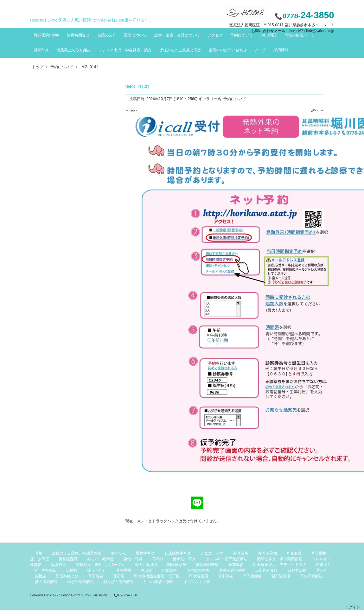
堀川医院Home (47, 35)
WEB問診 (269, 35)
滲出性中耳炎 (184, 559)
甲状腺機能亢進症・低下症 (157, 576)
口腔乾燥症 (297, 570)
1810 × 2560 (185, 99)
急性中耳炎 (133, 559)
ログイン (353, 607)
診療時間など (78, 35)
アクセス (215, 35)
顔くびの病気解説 (118, 582)
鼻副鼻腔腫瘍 (207, 565)
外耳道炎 (241, 553)
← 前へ (132, 110)
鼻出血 (146, 570)
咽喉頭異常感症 (232, 570)
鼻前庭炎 (236, 565)
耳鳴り (158, 559)
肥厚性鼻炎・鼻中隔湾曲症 (280, 559)
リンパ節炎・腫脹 (159, 582)
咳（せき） (97, 570)
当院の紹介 (107, 35)
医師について (135, 35)
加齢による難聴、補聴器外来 (77, 553)
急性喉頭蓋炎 (198, 570)
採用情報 (281, 50)
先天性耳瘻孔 (146, 565)
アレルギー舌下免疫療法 (227, 559)
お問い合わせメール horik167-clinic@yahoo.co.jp (293, 31)
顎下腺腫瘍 (281, 576)
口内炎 (72, 570)
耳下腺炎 (96, 576)
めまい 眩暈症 (100, 559)
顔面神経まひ (67, 576)
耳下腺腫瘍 (252, 576)
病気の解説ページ (300, 35)
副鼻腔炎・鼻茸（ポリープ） (100, 565)
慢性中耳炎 (145, 553)
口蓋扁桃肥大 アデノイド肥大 (280, 565)
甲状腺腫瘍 (199, 576)
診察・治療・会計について (177, 35)
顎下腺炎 (226, 576)
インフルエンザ (197, 582)
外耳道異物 (267, 553)
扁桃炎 (41, 576)
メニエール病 (212, 553)
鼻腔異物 (124, 570)
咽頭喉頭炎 (177, 565)
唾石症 (119, 576)
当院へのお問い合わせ (228, 50)
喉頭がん (118, 553)
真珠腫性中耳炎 (178, 553)
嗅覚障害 (59, 565)
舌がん (322, 570)
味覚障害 (169, 570)
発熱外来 (42, 50)
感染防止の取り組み (74, 50)
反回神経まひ (266, 570)
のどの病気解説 (80, 582)
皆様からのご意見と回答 (180, 50)
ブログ (260, 50)
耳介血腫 (294, 553)
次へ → (317, 110)
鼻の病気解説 (46, 582)
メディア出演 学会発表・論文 (125, 50)
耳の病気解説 (311, 576)
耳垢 (39, 553)
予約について (242, 35)
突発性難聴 (68, 559)
